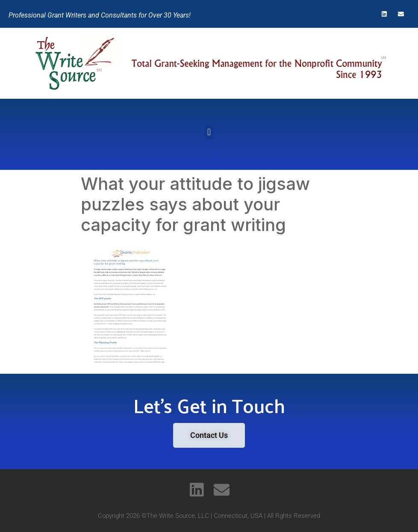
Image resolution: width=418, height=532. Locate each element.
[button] (209, 132)
